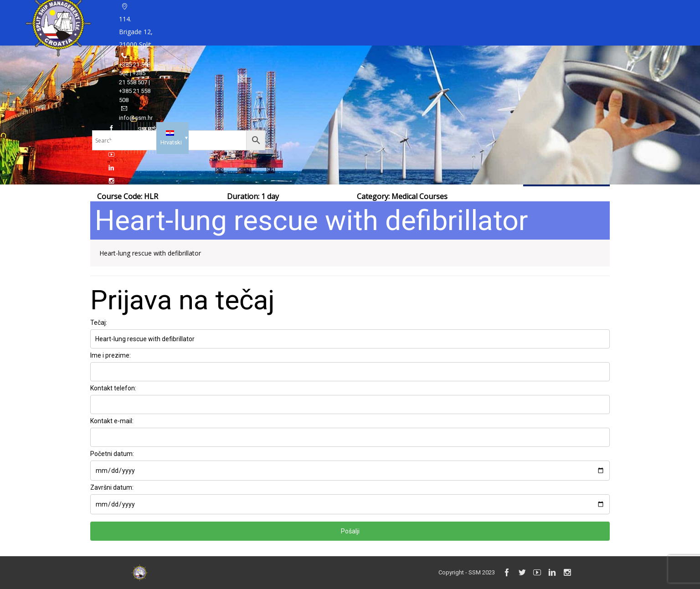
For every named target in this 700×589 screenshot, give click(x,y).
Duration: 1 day (253, 196)
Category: (402, 196)
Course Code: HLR (128, 196)
